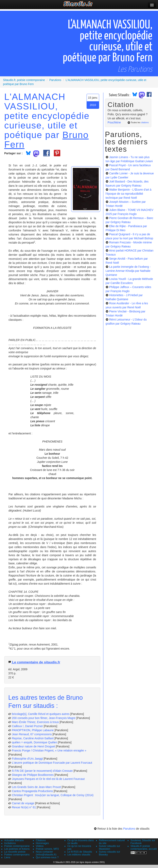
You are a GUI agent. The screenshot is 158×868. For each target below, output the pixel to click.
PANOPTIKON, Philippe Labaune (33, 730)
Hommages (42, 843)
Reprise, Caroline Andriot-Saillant (33, 738)
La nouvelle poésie (15, 852)
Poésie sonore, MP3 (47, 849)
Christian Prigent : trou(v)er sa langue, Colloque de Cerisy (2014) (53, 795)
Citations (41, 840)
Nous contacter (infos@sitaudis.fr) (46, 853)
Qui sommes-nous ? (47, 857)
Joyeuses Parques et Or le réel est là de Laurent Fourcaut (48, 779)
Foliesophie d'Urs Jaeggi (27, 759)
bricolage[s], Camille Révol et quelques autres (41, 714)
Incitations (10, 843)
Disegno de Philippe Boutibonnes (33, 775)
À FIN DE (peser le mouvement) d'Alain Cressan (42, 771)
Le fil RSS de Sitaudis (80, 852)
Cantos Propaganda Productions (32, 791)
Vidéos (40, 846)
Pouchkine (114, 122)
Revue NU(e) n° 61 (24, 807)
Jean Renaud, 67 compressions (32, 734)
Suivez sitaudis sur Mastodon (110, 847)
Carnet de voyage (23, 803)
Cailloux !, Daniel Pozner (27, 726)
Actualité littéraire (14, 840)
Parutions (129, 829)
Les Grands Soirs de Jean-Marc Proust (36, 787)
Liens (7, 857)
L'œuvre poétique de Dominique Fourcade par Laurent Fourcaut (52, 763)
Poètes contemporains (17, 855)
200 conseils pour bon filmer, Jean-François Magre (44, 718)
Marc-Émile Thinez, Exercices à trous (35, 722)
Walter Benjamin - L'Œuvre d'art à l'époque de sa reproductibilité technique (129, 194)
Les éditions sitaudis (79, 855)
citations (145, 122)
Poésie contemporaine (17, 846)
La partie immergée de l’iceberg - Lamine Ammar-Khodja (128, 271)
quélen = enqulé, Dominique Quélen (35, 742)
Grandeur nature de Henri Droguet (33, 746)
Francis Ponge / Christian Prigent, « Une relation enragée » (49, 750)
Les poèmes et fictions (17, 849)
